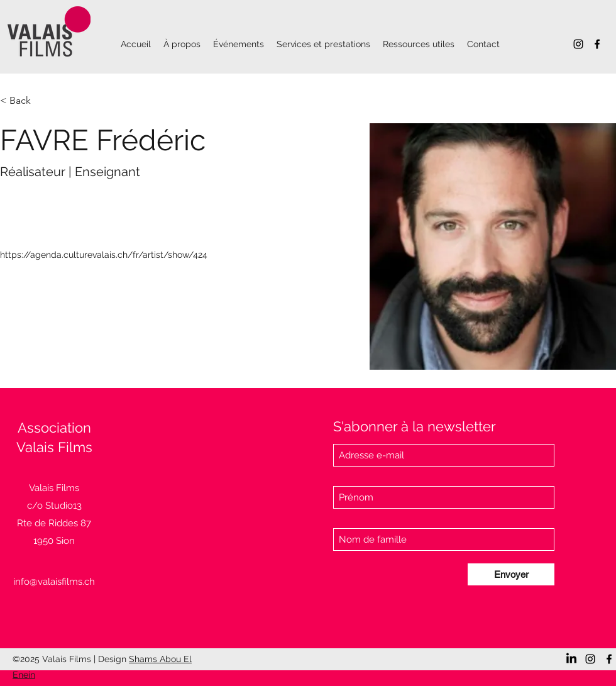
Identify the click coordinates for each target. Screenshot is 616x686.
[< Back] (25, 101)
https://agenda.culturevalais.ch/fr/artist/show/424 (104, 255)
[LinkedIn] (571, 659)
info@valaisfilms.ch (54, 582)
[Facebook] (597, 44)
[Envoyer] (511, 574)
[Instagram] (578, 44)
